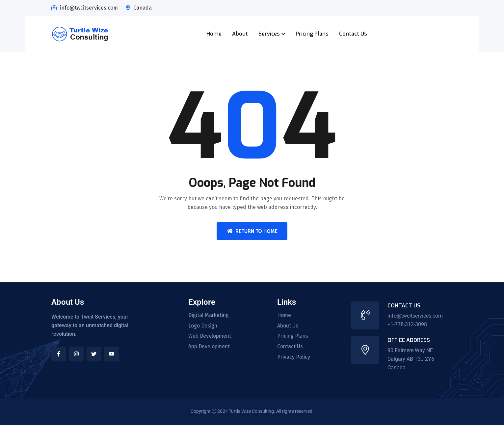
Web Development (211, 336)
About (240, 34)
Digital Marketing (209, 315)
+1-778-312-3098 (407, 324)
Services (269, 34)
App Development (210, 347)
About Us (288, 326)
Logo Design (203, 326)
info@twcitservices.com (89, 8)
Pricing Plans (312, 34)
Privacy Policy (294, 357)
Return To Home (252, 231)
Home (214, 34)
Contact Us (353, 34)
